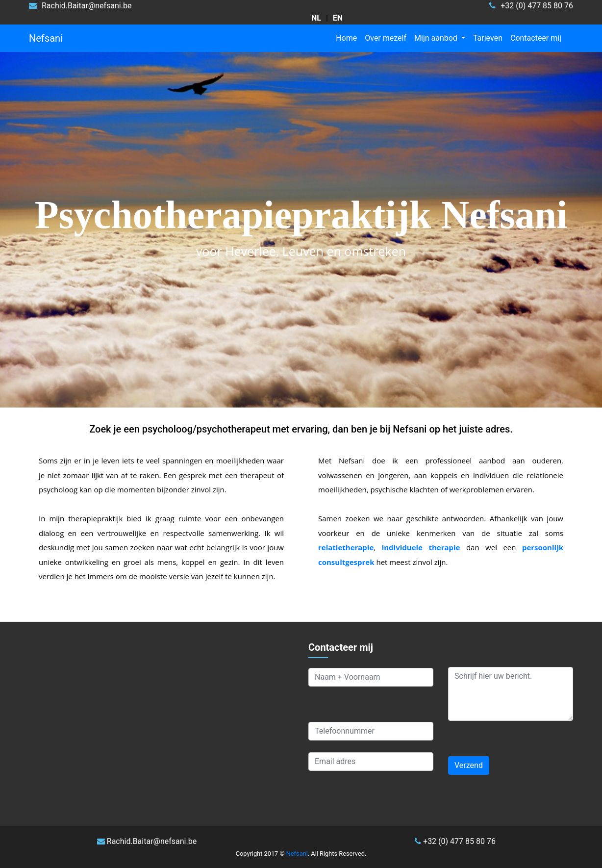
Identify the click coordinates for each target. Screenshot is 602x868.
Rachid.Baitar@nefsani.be (147, 841)
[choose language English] (338, 18)
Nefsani (46, 38)
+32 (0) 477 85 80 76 (455, 841)
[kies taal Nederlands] (316, 18)
